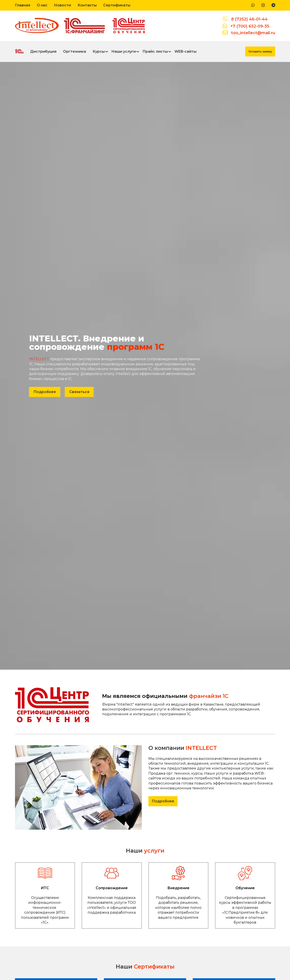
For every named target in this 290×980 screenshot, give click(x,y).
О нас (42, 5)
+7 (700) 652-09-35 (250, 26)
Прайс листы (155, 51)
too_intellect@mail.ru (253, 33)
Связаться (79, 392)
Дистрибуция (43, 51)
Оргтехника (75, 51)
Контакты (87, 5)
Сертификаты (117, 5)
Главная (23, 5)
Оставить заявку (260, 51)
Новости (63, 5)
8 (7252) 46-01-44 (249, 19)
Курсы (99, 51)
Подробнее (45, 392)
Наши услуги (124, 51)
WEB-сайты (185, 51)
